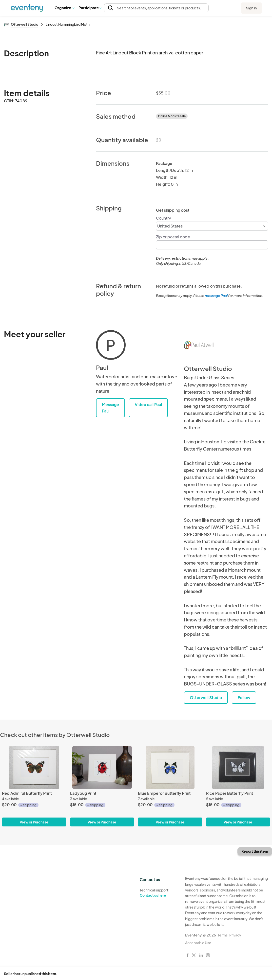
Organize (64, 8)
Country (164, 218)
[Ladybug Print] (102, 767)
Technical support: (159, 893)
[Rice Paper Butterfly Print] (238, 767)
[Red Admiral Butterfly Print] (34, 767)
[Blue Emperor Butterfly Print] (170, 767)
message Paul (216, 296)
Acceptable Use (198, 943)
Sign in (251, 8)
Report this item (255, 851)
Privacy (235, 935)
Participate (90, 8)
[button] (64, 8)
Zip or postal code (173, 237)
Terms (223, 935)
